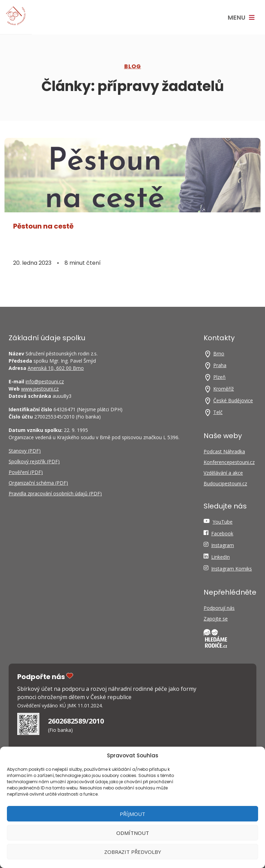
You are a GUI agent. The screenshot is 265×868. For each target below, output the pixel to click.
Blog (133, 66)
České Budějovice (233, 400)
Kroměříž (224, 389)
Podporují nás (219, 608)
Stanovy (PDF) (25, 451)
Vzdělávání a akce (223, 473)
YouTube (223, 522)
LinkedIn (220, 557)
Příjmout (132, 814)
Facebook (222, 533)
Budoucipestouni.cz (225, 483)
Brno (219, 354)
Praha (220, 365)
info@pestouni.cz (45, 381)
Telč (218, 412)
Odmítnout (133, 833)
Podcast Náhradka (224, 451)
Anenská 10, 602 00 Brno (56, 368)
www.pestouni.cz (40, 389)
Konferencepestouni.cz (229, 462)
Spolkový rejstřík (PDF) (34, 461)
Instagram (223, 545)
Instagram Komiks (232, 569)
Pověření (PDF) (26, 472)
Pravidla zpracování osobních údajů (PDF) (55, 493)
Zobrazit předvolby (133, 852)
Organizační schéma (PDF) (38, 483)
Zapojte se (216, 619)
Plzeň (219, 377)
